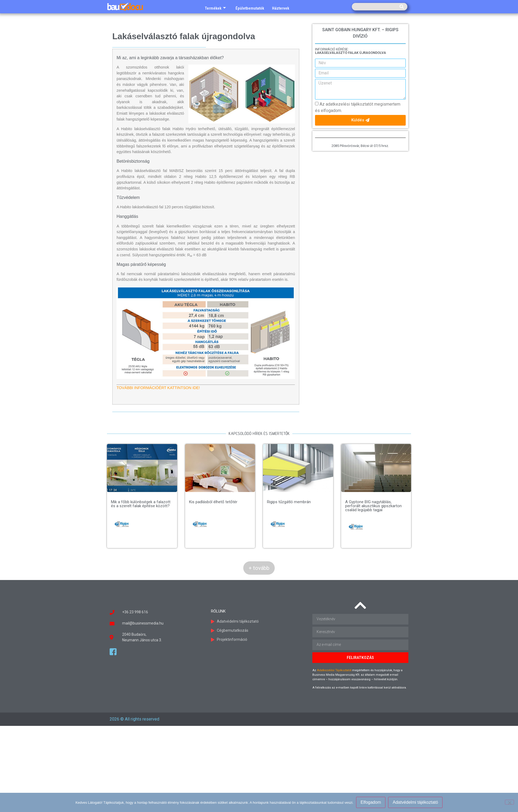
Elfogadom (371, 802)
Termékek (215, 8)
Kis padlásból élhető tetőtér (213, 502)
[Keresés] (402, 7)
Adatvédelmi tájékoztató (415, 802)
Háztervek (281, 8)
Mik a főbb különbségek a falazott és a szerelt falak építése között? (141, 504)
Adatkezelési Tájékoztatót (334, 670)
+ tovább (259, 568)
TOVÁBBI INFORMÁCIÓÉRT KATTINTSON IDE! (158, 388)
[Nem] (509, 802)
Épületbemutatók (250, 8)
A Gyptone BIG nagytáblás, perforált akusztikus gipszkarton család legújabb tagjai (373, 506)
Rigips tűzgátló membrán (289, 502)
